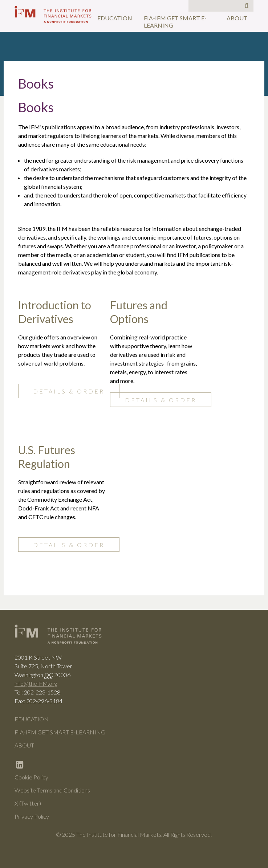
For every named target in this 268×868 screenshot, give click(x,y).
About (237, 18)
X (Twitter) (28, 803)
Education (115, 18)
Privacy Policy (32, 816)
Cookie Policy (31, 777)
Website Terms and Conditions (52, 790)
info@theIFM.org (36, 683)
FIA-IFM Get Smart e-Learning (175, 22)
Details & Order (69, 391)
